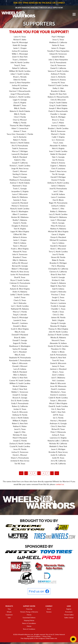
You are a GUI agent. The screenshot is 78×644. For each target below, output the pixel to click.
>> (59, 473)
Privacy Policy (47, 637)
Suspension (9, 615)
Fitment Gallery (69, 615)
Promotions (69, 612)
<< (19, 473)
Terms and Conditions (34, 637)
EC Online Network (59, 635)
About (49, 609)
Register (69, 609)
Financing (29, 609)
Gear (9, 618)
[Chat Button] (73, 639)
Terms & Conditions (29, 629)
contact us (60, 485)
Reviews (49, 612)
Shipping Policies (29, 621)
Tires (9, 609)
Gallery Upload (69, 618)
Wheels (9, 612)
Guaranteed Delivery (29, 618)
